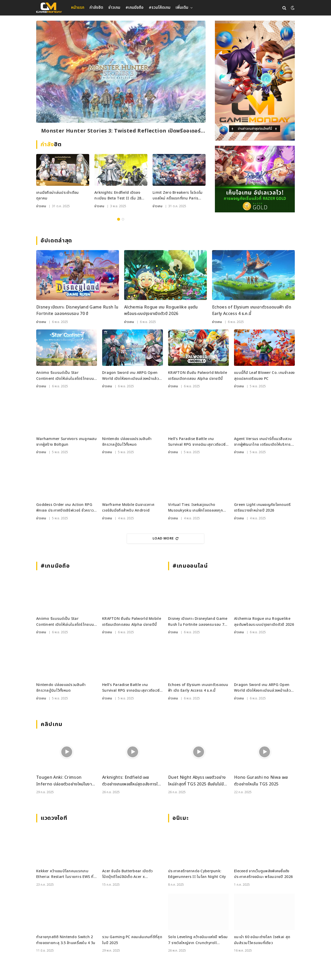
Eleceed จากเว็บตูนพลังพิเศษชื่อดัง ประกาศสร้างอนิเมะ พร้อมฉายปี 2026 (263, 874)
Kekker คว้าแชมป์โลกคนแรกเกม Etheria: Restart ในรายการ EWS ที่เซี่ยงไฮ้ (65, 874)
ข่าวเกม (114, 8)
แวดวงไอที (54, 818)
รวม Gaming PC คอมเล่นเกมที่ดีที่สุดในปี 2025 (132, 940)
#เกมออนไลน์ (190, 566)
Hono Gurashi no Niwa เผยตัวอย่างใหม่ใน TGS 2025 (261, 781)
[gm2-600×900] (255, 81)
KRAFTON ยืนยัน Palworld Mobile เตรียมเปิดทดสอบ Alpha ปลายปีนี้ (198, 376)
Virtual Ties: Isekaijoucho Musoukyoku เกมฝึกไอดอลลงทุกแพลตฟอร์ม (195, 508)
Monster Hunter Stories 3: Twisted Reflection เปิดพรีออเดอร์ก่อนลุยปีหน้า (121, 131)
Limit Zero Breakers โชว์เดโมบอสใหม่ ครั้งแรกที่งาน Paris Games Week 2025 (178, 196)
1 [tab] (119, 219)
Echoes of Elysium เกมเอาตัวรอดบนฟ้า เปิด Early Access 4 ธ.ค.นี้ (252, 311)
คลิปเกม (52, 724)
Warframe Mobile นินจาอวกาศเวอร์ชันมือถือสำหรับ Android (128, 508)
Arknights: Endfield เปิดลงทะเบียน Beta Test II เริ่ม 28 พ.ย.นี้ (118, 196)
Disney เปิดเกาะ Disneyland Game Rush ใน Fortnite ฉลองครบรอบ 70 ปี (77, 311)
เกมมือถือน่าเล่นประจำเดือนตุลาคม (58, 195)
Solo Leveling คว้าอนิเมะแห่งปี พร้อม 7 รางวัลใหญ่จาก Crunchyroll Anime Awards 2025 (198, 940)
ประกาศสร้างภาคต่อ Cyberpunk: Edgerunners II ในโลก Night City (197, 874)
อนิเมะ (180, 818)
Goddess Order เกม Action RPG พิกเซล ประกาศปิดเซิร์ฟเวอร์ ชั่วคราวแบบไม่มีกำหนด (65, 508)
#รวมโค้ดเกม (160, 8)
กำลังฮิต (96, 8)
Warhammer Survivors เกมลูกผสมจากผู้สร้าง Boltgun (66, 442)
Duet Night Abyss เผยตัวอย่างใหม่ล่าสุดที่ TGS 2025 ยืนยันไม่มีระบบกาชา (197, 781)
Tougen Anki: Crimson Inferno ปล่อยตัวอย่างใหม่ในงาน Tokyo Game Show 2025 (65, 781)
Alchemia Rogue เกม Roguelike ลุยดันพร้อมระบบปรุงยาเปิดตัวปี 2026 (161, 311)
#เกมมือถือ (134, 8)
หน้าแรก (78, 8)
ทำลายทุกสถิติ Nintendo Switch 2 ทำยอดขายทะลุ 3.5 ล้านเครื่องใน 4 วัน (66, 940)
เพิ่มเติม (182, 8)
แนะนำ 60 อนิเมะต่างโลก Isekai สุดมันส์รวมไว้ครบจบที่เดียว (262, 940)
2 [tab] (123, 219)
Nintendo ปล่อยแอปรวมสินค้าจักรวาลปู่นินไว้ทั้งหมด (127, 442)
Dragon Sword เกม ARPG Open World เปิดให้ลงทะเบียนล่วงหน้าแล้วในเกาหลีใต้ (132, 376)
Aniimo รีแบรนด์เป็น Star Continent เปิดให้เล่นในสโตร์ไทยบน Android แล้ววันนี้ (65, 376)
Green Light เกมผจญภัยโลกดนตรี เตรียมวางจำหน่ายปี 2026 (262, 508)
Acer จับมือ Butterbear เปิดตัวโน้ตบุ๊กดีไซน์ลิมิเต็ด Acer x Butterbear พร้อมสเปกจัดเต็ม (127, 874)
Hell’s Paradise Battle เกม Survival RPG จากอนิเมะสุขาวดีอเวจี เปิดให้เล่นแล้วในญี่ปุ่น (197, 442)
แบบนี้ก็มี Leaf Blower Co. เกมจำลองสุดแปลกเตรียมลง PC (264, 376)
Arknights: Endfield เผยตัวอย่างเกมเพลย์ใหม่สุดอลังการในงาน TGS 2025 (131, 781)
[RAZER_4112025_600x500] (255, 179)
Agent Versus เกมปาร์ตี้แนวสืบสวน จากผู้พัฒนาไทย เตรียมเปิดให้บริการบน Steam (263, 442)
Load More (165, 538)
